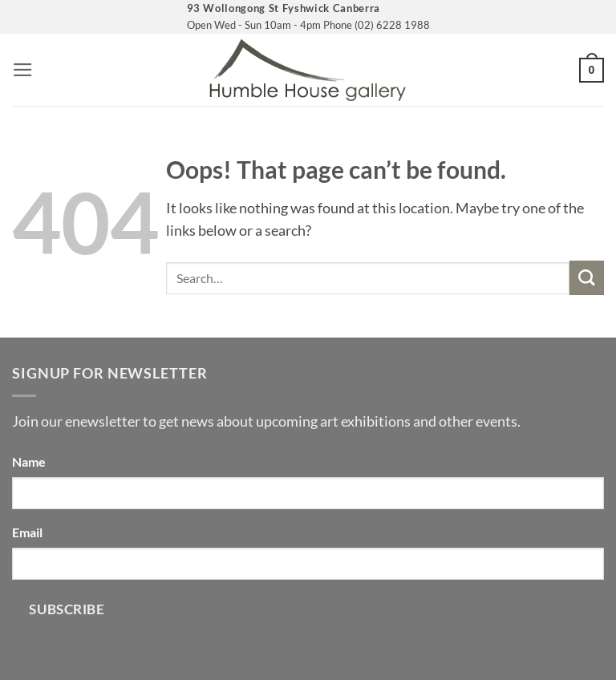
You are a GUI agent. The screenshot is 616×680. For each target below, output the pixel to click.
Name (29, 461)
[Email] (308, 564)
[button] (23, 70)
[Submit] (587, 278)
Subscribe (67, 609)
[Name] (308, 493)
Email (27, 532)
